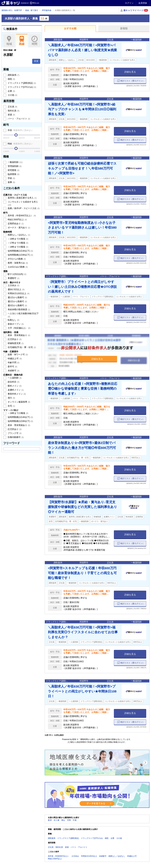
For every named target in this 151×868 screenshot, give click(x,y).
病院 (11, 79)
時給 (20, 144)
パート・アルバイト (19, 119)
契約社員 (13, 111)
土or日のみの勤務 (17, 267)
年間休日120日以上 (18, 293)
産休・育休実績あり (19, 335)
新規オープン (15, 324)
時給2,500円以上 (17, 220)
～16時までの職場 (18, 239)
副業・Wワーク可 (17, 354)
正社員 (12, 107)
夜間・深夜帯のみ (18, 263)
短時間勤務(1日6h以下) (20, 255)
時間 (34, 41)
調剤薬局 (13, 75)
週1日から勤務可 (17, 297)
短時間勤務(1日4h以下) (20, 251)
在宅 (11, 406)
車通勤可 (13, 278)
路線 (22, 41)
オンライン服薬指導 (19, 402)
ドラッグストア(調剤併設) (21, 83)
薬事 (11, 182)
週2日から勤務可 (17, 301)
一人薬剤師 (14, 378)
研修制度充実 (15, 343)
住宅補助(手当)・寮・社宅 (21, 347)
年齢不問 (13, 363)
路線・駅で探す (32, 10)
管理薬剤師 (14, 166)
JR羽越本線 (46, 10)
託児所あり (14, 339)
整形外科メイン (16, 394)
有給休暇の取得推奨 (19, 309)
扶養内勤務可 (15, 437)
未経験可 (13, 371)
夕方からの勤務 (16, 259)
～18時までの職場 (18, 247)
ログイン (129, 3)
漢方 (11, 398)
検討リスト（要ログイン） (132, 81)
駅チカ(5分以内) (17, 274)
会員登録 (143, 3)
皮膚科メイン (15, 390)
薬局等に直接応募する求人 (22, 198)
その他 (12, 95)
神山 (63, 820)
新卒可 (12, 367)
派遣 (11, 115)
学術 (11, 178)
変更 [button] (36, 61)
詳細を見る (130, 72)
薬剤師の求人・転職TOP (12, 10)
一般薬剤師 (15, 162)
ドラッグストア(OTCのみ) (22, 87)
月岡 (69, 820)
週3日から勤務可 (17, 305)
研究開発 (13, 170)
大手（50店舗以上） (19, 328)
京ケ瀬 (56, 820)
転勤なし (13, 320)
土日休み (13, 285)
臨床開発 (13, 174)
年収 (20, 130)
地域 (9, 41)
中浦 (75, 820)
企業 (11, 91)
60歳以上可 (14, 358)
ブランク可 (14, 433)
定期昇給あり (15, 224)
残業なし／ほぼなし (19, 235)
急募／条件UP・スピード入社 (23, 208)
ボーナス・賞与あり (19, 228)
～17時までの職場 (18, 243)
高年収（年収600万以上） (21, 215)
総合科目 (13, 382)
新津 (50, 820)
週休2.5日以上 (16, 289)
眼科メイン (14, 386)
